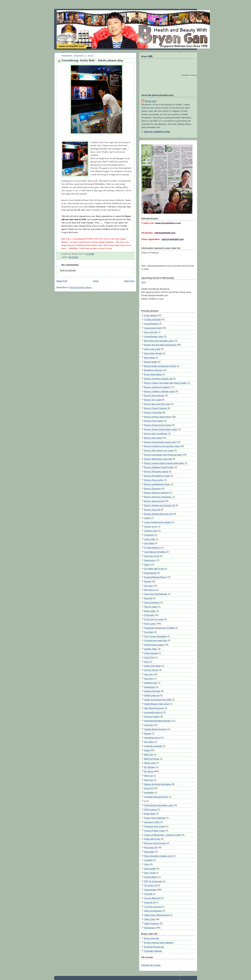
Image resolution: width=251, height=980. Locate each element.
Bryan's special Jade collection (159, 942)
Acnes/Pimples (151, 324)
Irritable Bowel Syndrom (156, 729)
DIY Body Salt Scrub (154, 569)
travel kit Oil (150, 902)
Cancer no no (151, 526)
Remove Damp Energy (155, 843)
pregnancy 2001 (152, 822)
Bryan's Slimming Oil (154, 501)
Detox (147, 565)
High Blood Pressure (154, 708)
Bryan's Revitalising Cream (157, 476)
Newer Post (62, 281)
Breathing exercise (153, 370)
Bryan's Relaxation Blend (156, 471)
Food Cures (150, 624)
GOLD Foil (149, 657)
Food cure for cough (154, 619)
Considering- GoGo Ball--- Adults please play (92, 60)
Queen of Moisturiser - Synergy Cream (163, 835)
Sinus (147, 864)
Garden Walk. (151, 649)
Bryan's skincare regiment (157, 493)
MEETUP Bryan (152, 759)
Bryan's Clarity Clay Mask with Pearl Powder (165, 383)
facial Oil (148, 598)
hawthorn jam (151, 683)
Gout (147, 662)
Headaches (150, 687)
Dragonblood (150, 573)
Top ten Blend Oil (152, 898)
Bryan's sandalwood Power (157, 484)
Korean (148, 733)
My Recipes (150, 767)
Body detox (150, 357)
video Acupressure (153, 911)
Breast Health (151, 362)
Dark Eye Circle (152, 556)
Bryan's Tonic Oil (152, 510)
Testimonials (150, 890)
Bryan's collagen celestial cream (160, 391)
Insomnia (149, 725)
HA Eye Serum (151, 670)
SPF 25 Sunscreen (153, 881)
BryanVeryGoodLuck (154, 947)
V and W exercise (153, 907)
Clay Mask (149, 543)
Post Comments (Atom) (81, 287)
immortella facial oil (153, 712)
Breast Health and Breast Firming (160, 366)
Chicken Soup (151, 531)
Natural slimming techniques (158, 784)
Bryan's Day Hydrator (154, 395)
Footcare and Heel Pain (156, 640)
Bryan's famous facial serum (158, 417)
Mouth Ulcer (150, 763)
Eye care (148, 586)
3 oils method (151, 315)
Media (147, 750)
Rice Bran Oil (151, 847)
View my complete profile (157, 132)
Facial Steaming (152, 602)
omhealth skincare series (156, 797)
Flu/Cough (149, 615)
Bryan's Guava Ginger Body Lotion (161, 429)
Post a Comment (68, 270)
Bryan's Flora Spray (154, 421)
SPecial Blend (151, 877)
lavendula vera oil (153, 738)
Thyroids (148, 894)
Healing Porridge (152, 691)
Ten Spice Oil (151, 885)
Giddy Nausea (151, 653)
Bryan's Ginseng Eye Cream (158, 425)
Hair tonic (149, 678)
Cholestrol (149, 535)
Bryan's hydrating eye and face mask (162, 446)
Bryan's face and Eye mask (157, 404)
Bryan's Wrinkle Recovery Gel (159, 514)
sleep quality (150, 868)
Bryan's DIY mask (153, 400)
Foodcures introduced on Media (159, 628)
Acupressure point (153, 328)
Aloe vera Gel (151, 332)
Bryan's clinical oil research (157, 387)
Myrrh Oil (149, 776)
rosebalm (149, 860)
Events (147, 581)
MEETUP (149, 755)
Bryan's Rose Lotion (154, 480)
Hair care (149, 674)
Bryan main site (152, 938)
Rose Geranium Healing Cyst (158, 856)
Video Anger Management (157, 915)
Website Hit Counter (151, 965)
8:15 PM (90, 254)
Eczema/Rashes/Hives (155, 577)
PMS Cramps (151, 809)
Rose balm (149, 852)
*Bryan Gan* (151, 101)
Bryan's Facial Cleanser (156, 408)
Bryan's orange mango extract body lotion (164, 463)
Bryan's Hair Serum (153, 438)
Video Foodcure (152, 923)
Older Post (129, 281)
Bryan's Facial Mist (153, 412)
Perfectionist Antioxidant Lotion (159, 805)
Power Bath (150, 814)
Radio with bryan (152, 839)
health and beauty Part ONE (158, 700)
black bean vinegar (153, 353)
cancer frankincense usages (158, 522)
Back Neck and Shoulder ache (159, 341)
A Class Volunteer (153, 319)
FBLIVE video (151, 607)
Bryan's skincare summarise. (158, 497)
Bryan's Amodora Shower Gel (158, 379)
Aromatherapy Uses (154, 336)
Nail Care (149, 780)
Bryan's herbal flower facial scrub (160, 442)
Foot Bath (149, 632)
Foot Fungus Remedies (155, 636)
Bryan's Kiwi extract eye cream (159, 450)
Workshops (149, 928)
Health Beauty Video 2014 (157, 704)
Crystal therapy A (152, 547)
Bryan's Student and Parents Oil (160, 505)
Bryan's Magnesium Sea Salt (158, 459)
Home (96, 281)
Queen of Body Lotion (155, 831)
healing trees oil (152, 695)
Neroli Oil (149, 788)
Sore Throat (150, 873)
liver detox (149, 742)
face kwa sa (150, 590)
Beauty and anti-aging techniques (160, 345)
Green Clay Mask (152, 666)
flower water (150, 611)
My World (73, 257)
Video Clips (150, 919)
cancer (147, 518)
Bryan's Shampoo (153, 488)
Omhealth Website (153, 951)
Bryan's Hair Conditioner (156, 434)
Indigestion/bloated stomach (158, 721)
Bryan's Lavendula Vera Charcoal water (163, 455)
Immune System (152, 716)
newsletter (149, 792)
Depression (150, 560)
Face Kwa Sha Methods (156, 594)
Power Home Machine (155, 818)
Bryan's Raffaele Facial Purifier (159, 467)
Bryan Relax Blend (153, 374)
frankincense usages (154, 645)
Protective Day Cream (155, 826)
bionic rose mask (152, 349)
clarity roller (150, 539)
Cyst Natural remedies (155, 552)
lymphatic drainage (153, 746)
